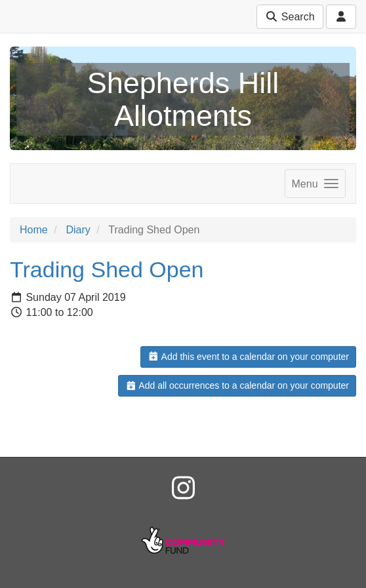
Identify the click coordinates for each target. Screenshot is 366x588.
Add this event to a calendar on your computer (248, 357)
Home (34, 230)
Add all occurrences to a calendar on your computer (237, 385)
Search (290, 17)
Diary (78, 230)
